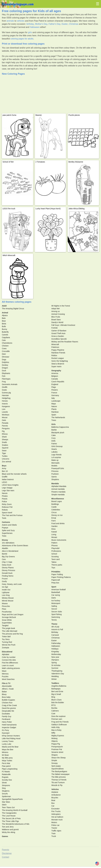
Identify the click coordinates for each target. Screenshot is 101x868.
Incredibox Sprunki (59, 339)
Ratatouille (6, 774)
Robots (5, 510)
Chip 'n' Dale (7, 562)
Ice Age (5, 587)
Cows (4, 348)
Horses (5, 401)
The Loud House (9, 816)
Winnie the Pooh (9, 645)
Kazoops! (6, 733)
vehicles (21, 21)
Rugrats (5, 777)
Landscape (56, 401)
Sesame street (57, 752)
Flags (54, 387)
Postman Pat (57, 749)
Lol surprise (56, 457)
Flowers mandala (58, 492)
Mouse (5, 417)
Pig (3, 431)
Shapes (55, 755)
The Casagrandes (9, 813)
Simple (54, 760)
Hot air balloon (57, 817)
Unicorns (5, 459)
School (54, 554)
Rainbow (55, 412)
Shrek (4, 783)
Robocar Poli (7, 507)
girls (30, 32)
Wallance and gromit (10, 830)
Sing (4, 788)
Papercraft (56, 580)
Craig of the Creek (9, 705)
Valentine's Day (58, 674)
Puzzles (5, 676)
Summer (55, 668)
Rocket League (58, 358)
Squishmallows (58, 769)
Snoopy (55, 763)
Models (54, 466)
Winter (54, 679)
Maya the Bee (7, 750)
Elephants (6, 373)
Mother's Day (41, 24)
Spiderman (6, 796)
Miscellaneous (58, 499)
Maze (4, 671)
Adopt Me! (56, 309)
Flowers (55, 390)
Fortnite (55, 328)
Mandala (55, 484)
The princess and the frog (12, 634)
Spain (54, 415)
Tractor (54, 828)
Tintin (4, 536)
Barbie (54, 430)
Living (54, 534)
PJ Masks (6, 772)
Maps (54, 404)
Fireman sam (57, 719)
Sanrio (54, 477)
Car (53, 806)
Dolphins (5, 362)
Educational (7, 652)
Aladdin (5, 548)
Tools (4, 518)
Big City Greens (8, 557)
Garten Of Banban (59, 331)
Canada (55, 379)
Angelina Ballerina (59, 686)
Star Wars (6, 802)
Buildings (55, 504)
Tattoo (54, 562)
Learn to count (8, 665)
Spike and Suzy (8, 530)
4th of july (55, 627)
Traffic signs (56, 831)
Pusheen (55, 474)
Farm (54, 521)
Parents (5, 850)
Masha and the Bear (10, 747)
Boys (4, 466)
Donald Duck (7, 573)
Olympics (55, 660)
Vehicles (55, 789)
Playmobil (55, 548)
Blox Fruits (56, 317)
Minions (5, 752)
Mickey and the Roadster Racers (65, 342)
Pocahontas (7, 612)
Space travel (7, 513)
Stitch (4, 805)
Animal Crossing (58, 314)
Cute (53, 714)
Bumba (54, 708)
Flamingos (6, 379)
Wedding (55, 676)
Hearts (54, 449)
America (55, 373)
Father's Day (55, 24)
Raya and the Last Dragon (13, 614)
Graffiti (5, 477)
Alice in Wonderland (10, 551)
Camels (5, 335)
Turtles (5, 456)
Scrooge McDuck (9, 617)
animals (10, 21)
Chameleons (7, 343)
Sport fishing (57, 614)
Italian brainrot (8, 479)
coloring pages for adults (22, 39)
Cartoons (6, 522)
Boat (53, 800)
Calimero (55, 711)
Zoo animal (6, 462)
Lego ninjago (7, 488)
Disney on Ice (57, 515)
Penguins (6, 428)
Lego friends (56, 455)
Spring (54, 663)
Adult (4, 306)
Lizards (5, 412)
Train (53, 833)
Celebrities (56, 510)
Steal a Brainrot (58, 364)
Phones (55, 546)
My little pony (7, 758)
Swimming (56, 617)
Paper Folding (57, 574)
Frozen (5, 579)
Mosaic (54, 537)
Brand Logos (57, 501)
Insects (5, 404)
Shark (4, 437)
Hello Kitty (56, 727)
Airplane (55, 792)
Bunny (4, 329)
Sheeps (5, 440)
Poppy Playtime (58, 350)
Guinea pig (6, 393)
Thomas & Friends (59, 780)
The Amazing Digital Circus (13, 309)
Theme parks (57, 565)
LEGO (4, 482)
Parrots (5, 426)
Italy (53, 398)
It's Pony (5, 730)
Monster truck (57, 820)
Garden (55, 526)
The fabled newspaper (61, 774)
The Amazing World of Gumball (15, 810)
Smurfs (5, 794)
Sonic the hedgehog (60, 361)
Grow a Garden (58, 336)
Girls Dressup (57, 446)
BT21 (54, 705)
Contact (5, 857)
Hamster (5, 395)
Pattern (54, 543)
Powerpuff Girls (58, 468)
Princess (55, 471)
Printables (56, 572)
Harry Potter (7, 722)
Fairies (54, 444)
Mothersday (56, 654)
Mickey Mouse (8, 598)
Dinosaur (6, 357)
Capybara (6, 337)
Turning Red (7, 642)
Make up (55, 460)
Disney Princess (8, 570)
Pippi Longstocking (10, 769)
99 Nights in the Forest (61, 306)
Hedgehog (6, 398)
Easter (65, 24)
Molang (54, 738)
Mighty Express (58, 736)
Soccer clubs (57, 612)
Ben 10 (5, 471)
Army (4, 468)
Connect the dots (9, 660)
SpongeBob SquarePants (12, 799)
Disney (5, 540)
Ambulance (56, 795)
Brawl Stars (56, 320)
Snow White (7, 620)
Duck (4, 371)
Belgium (55, 376)
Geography (56, 371)
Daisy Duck (7, 565)
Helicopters (56, 814)
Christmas (74, 24)
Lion (4, 409)
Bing (53, 697)
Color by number (9, 657)
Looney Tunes (8, 741)
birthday (30, 24)
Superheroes (7, 533)
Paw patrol (6, 766)
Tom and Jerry (8, 827)
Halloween (35, 27)
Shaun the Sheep (59, 758)
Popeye (5, 528)
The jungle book (8, 628)
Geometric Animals (10, 384)
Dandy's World (57, 322)
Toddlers (55, 683)
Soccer (54, 609)
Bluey (4, 694)
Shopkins (55, 479)
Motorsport (56, 603)
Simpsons (6, 785)
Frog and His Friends (60, 722)
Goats (4, 390)
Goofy (4, 581)
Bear (4, 321)
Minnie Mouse (8, 601)
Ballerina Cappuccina (60, 427)
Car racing (56, 595)
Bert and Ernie (57, 691)
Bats (4, 318)
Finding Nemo (8, 576)
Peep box (55, 583)
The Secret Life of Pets (11, 818)
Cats (4, 340)
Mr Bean (5, 755)
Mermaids (55, 463)
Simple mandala (58, 495)
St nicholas (56, 665)
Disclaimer (7, 853)
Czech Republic (58, 382)
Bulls (4, 326)
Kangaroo (6, 406)
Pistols (5, 499)
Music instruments (59, 540)
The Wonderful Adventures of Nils (16, 824)
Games (5, 836)
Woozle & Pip (57, 785)
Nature (54, 406)
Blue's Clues (56, 700)
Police (4, 502)
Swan (4, 451)
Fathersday (56, 643)
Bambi (4, 554)
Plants (54, 409)
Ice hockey (56, 601)
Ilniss (54, 529)
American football (59, 590)
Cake (54, 435)
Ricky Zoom (7, 504)
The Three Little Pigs (10, 821)
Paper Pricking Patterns (61, 577)
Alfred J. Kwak (8, 689)
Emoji (54, 518)
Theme (54, 624)
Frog (4, 382)
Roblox (54, 355)
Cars (4, 559)
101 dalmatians (8, 543)
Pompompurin (57, 747)
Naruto (5, 493)
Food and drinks (58, 523)
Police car (55, 825)
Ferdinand (6, 719)
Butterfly (5, 332)
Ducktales (6, 714)
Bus (53, 803)
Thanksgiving (57, 671)
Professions (56, 551)
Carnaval (55, 635)
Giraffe (5, 387)
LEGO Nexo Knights (10, 485)
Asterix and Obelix (9, 525)
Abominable (7, 686)
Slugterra (6, 791)
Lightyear (6, 592)
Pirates (5, 496)
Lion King (6, 595)
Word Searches (8, 679)
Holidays (55, 649)
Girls (54, 424)
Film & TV (6, 683)
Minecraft (55, 344)
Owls (4, 420)
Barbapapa (56, 689)
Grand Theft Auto (58, 333)
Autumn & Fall (57, 629)
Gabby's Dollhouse (59, 725)
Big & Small (56, 694)
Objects (55, 741)
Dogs (4, 360)
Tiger (4, 453)
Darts (54, 598)
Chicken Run (7, 703)
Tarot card (55, 559)
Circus (54, 512)
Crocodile (6, 351)
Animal (5, 313)
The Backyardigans (59, 771)
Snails (4, 442)
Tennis (54, 620)
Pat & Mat (6, 763)
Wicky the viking (8, 832)
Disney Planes (8, 568)
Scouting (55, 557)
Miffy (53, 733)
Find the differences (10, 663)
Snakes (5, 445)
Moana (5, 603)
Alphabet (5, 654)
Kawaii (54, 532)
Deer (4, 354)
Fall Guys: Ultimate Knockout (63, 325)
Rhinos (5, 434)
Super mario (56, 366)
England (55, 384)
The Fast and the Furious (12, 515)
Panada (5, 423)
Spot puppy (56, 766)
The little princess (59, 777)
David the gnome (9, 708)
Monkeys (6, 415)
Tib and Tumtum (58, 782)
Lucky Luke (7, 744)
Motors (54, 822)
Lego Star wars (8, 490)
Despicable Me (8, 711)
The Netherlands (58, 417)
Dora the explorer (59, 716)
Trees (54, 420)
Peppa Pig (56, 744)
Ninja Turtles (7, 761)
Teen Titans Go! (8, 807)
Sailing (54, 606)
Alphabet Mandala (59, 486)
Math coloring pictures (11, 668)
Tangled (5, 626)
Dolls (53, 441)
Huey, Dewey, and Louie (12, 584)
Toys (53, 568)
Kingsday (55, 652)
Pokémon (55, 347)
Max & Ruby (56, 730)
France (54, 393)
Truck (54, 836)
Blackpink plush (58, 433)
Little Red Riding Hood (11, 738)
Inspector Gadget (9, 727)
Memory (5, 674)
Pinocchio (6, 606)
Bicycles (55, 798)
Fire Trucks (56, 811)
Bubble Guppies (8, 700)
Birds (4, 324)
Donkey (5, 365)
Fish (4, 376)
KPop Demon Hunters (11, 736)
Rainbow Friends (58, 353)
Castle (54, 507)
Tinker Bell (6, 637)
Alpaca (5, 315)
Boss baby (6, 697)
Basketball (56, 592)
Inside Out (6, 590)
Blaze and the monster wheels (14, 474)
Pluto (4, 609)
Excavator (55, 809)
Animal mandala (58, 489)
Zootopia (5, 648)
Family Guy (7, 716)
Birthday (55, 632)
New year (55, 657)
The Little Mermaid (9, 631)
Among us (56, 311)
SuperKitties (7, 623)
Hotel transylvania (9, 725)
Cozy (54, 438)
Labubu (55, 452)
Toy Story (6, 639)
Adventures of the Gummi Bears (15, 546)
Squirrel (5, 448)
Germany (55, 395)
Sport (54, 587)
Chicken (5, 346)
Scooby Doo (7, 780)
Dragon (5, 368)
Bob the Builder (58, 702)
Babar (4, 692)
